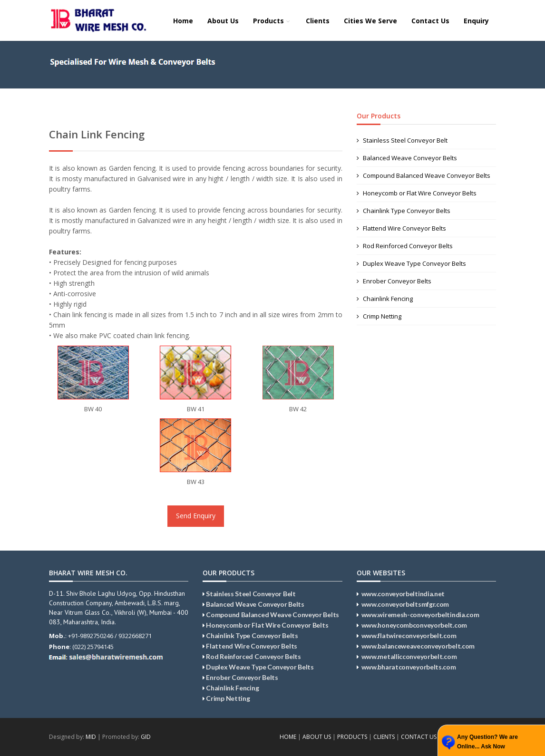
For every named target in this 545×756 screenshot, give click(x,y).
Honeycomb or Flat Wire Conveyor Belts (417, 193)
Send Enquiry (196, 516)
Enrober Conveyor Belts (394, 281)
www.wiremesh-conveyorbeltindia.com (420, 615)
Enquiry (476, 21)
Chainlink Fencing (385, 299)
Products (272, 21)
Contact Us (430, 21)
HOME (288, 737)
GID (146, 737)
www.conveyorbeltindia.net (403, 594)
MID (91, 737)
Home (183, 21)
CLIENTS (384, 737)
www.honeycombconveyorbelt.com (414, 625)
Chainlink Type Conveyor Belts (404, 211)
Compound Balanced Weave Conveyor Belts (423, 175)
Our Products (379, 116)
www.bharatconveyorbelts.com (409, 667)
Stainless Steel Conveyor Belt (402, 140)
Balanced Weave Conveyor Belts (407, 158)
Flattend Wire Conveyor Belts (401, 228)
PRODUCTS (352, 737)
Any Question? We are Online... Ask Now (487, 742)
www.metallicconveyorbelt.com (409, 656)
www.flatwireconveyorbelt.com (409, 635)
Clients (318, 21)
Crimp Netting (379, 316)
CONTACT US (419, 737)
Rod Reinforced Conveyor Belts (405, 246)
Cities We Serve (370, 21)
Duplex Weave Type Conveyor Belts (411, 263)
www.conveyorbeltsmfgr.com (405, 604)
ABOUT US (317, 737)
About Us (223, 21)
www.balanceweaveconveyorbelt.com (418, 646)
